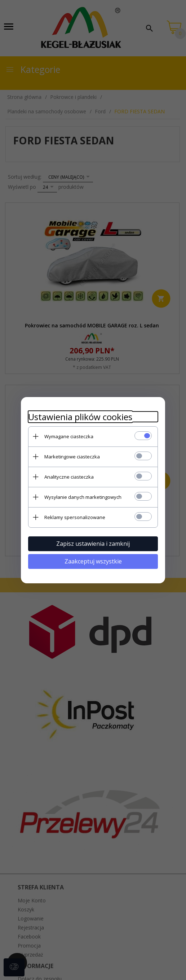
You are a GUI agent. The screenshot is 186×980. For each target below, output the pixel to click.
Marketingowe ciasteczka (72, 457)
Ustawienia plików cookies (80, 417)
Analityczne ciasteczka (69, 477)
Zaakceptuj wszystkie (93, 561)
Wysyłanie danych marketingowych (83, 497)
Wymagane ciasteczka (69, 436)
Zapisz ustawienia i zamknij (93, 544)
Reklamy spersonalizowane (75, 517)
